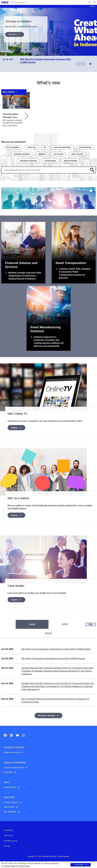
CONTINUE (79, 865)
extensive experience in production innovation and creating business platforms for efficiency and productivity (49, 341)
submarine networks (28, 160)
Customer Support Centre (14, 766)
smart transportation (62, 147)
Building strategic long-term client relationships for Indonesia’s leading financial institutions (25, 275)
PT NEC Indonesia (11, 801)
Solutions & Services (12, 751)
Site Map (7, 845)
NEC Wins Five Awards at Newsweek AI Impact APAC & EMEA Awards (53, 657)
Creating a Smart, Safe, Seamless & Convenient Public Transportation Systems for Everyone (75, 272)
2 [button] (11, 50)
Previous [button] (78, 64)
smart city (32, 147)
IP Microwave (50, 160)
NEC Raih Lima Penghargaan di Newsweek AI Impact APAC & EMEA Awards (56, 648)
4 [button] (21, 50)
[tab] (32, 623)
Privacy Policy (10, 866)
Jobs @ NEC (9, 806)
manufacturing (85, 147)
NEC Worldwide (10, 811)
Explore (15, 427)
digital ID (42, 153)
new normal (58, 153)
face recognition (13, 147)
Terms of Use (24, 866)
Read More (12, 34)
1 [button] (6, 50)
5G (45, 147)
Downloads (8, 771)
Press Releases (10, 786)
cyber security (77, 153)
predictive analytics (22, 153)
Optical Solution (71, 160)
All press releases (46, 714)
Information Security (11, 840)
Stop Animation (33, 50)
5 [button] (26, 50)
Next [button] (83, 64)
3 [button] (16, 50)
